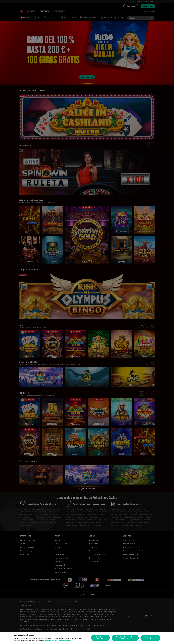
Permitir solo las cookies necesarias (125, 638)
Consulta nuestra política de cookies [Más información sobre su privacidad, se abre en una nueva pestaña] (58, 641)
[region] (87, 638)
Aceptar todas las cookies (150, 638)
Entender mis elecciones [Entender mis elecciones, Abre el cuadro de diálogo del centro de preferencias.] (100, 638)
